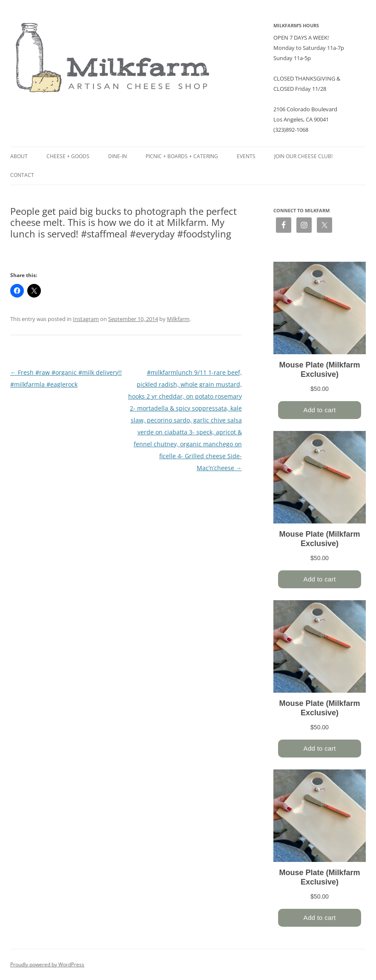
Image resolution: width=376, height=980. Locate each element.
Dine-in (118, 156)
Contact (22, 175)
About (19, 156)
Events (246, 156)
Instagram (86, 319)
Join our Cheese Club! (303, 156)
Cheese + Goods (68, 156)
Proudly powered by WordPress (47, 964)
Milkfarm (178, 319)
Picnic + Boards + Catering (182, 156)
